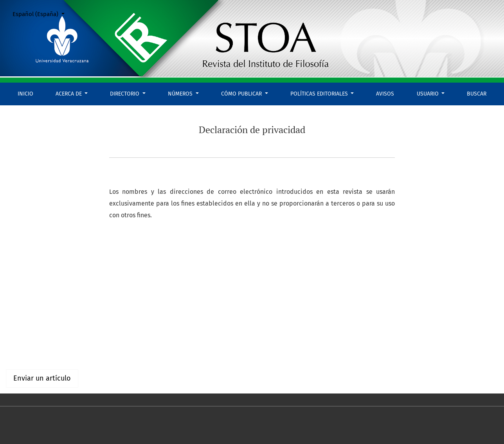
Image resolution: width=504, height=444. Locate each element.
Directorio (125, 94)
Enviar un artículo (42, 378)
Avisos (385, 94)
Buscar (477, 94)
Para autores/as (28, 353)
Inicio (25, 94)
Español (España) (41, 14)
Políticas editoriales (320, 94)
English (16, 294)
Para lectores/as (29, 343)
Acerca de (69, 94)
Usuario (428, 94)
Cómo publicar (242, 94)
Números (181, 94)
